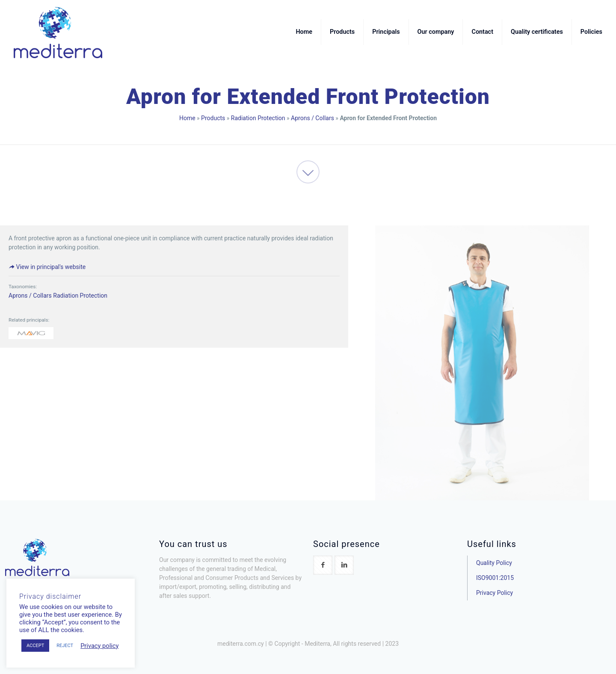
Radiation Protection (258, 118)
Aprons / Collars (312, 118)
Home (187, 118)
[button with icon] (323, 565)
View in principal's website (47, 267)
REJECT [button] (65, 646)
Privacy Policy (495, 593)
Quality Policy (494, 563)
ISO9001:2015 (495, 578)
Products (213, 118)
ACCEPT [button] (35, 646)
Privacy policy (99, 646)
